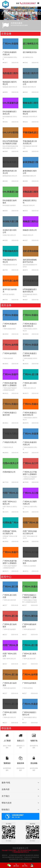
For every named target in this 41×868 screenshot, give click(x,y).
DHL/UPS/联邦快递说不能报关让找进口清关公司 (10, 143)
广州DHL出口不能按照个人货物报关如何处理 (30, 474)
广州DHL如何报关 (10, 353)
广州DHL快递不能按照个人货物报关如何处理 (10, 385)
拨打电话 (16, 865)
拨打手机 (25, 865)
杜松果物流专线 (10, 857)
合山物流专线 (21, 855)
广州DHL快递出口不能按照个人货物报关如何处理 (29, 597)
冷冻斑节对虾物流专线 (25, 859)
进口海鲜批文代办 (30, 52)
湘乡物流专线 (29, 855)
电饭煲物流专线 (14, 859)
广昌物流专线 (27, 857)
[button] (38, 10)
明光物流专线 (19, 857)
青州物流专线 (35, 857)
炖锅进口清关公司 (30, 230)
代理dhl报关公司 (9, 472)
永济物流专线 (13, 855)
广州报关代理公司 (10, 442)
